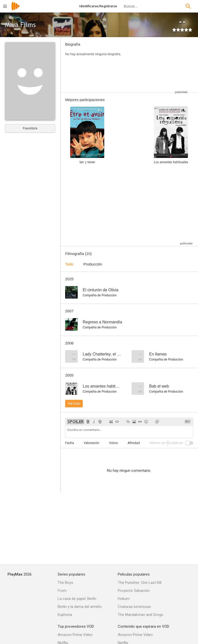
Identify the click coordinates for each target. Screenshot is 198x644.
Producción (93, 264)
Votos (113, 443)
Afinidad (134, 443)
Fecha (70, 443)
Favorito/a (30, 128)
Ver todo (74, 403)
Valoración (91, 443)
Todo (69, 264)
